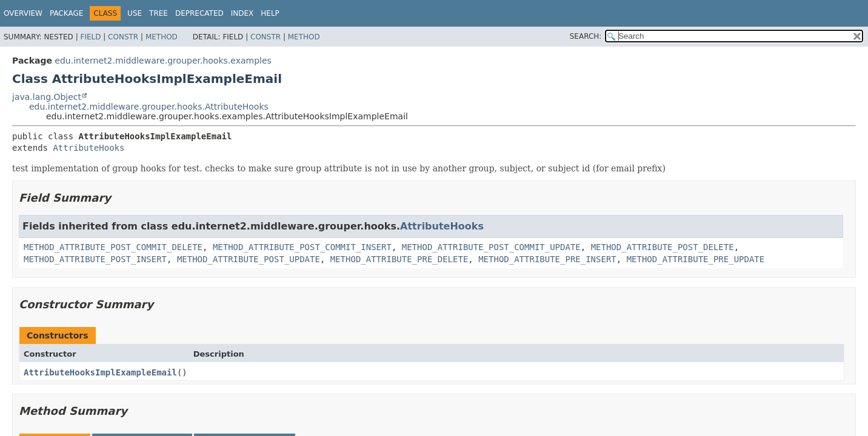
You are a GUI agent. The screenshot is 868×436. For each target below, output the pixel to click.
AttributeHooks (88, 148)
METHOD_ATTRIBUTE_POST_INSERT (95, 259)
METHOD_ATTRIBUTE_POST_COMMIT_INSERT (302, 247)
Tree (159, 13)
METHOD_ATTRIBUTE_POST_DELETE (663, 247)
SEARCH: (586, 36)
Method (162, 37)
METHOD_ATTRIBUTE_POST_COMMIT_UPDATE (491, 247)
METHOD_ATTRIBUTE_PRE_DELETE (399, 259)
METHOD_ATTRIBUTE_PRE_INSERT (547, 259)
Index (242, 13)
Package (66, 13)
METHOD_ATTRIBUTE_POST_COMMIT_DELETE (113, 247)
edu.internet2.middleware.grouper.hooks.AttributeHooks (149, 107)
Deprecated (199, 13)
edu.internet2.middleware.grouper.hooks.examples (163, 61)
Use (135, 13)
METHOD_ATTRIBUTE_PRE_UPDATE (696, 259)
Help (270, 13)
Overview (23, 13)
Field (90, 37)
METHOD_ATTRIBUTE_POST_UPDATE (249, 259)
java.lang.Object (47, 97)
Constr (123, 37)
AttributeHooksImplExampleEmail (100, 372)
